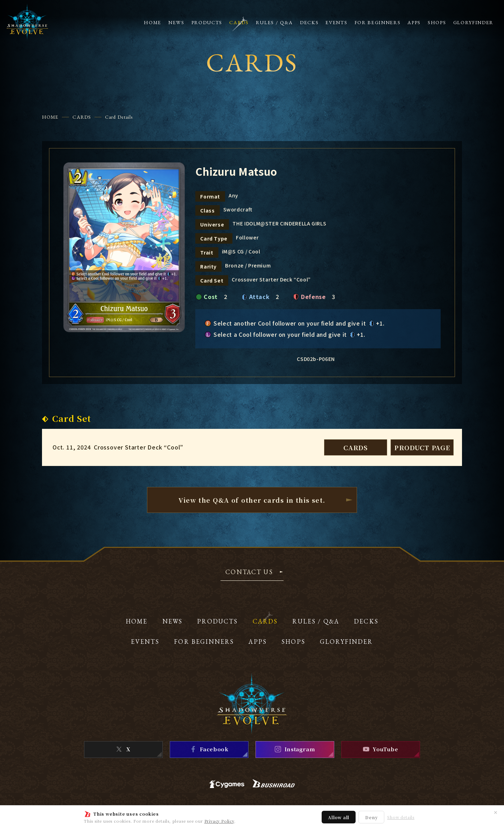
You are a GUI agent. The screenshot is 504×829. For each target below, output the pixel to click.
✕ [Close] (496, 812)
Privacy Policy (219, 821)
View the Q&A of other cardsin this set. (252, 500)
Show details (401, 817)
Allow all (339, 817)
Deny (371, 817)
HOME (50, 117)
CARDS (82, 117)
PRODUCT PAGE (422, 447)
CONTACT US (249, 572)
